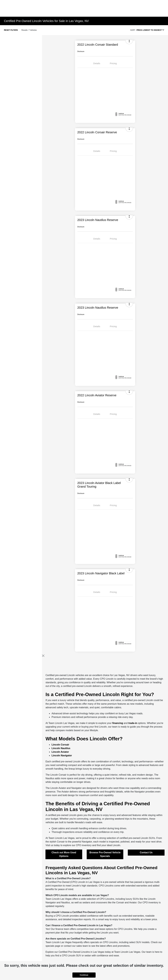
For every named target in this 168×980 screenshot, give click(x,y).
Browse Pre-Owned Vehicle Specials (105, 854)
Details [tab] (97, 63)
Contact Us (146, 852)
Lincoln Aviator (60, 752)
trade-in (133, 723)
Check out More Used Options (64, 854)
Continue (84, 975)
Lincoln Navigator (62, 755)
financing (118, 723)
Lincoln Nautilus (61, 748)
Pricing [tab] (113, 63)
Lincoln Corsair (60, 745)
